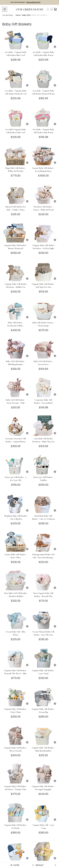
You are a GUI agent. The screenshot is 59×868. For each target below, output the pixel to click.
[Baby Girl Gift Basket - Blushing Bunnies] (16, 348)
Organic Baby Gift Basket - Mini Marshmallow (43, 749)
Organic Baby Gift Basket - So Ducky (16, 827)
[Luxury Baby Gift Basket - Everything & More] (43, 155)
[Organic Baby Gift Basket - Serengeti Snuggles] (43, 773)
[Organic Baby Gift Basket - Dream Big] (43, 696)
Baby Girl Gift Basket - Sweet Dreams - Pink (16, 401)
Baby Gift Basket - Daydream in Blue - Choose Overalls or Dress (16, 326)
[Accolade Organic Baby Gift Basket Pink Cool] (16, 116)
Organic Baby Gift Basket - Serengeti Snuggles (43, 788)
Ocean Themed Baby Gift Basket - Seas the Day (43, 633)
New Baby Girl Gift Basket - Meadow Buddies (16, 595)
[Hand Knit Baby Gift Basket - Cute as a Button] (43, 503)
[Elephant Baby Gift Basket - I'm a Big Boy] (16, 503)
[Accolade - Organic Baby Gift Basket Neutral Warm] (43, 78)
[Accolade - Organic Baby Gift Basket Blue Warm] (43, 39)
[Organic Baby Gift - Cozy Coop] (43, 812)
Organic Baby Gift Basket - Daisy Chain (16, 711)
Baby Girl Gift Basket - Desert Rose (43, 363)
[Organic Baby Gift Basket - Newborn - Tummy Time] (16, 773)
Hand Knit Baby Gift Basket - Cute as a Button (43, 517)
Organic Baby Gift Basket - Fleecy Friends (16, 749)
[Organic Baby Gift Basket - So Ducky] (16, 812)
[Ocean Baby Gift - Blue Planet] (16, 619)
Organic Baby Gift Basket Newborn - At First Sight (43, 247)
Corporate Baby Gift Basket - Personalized (43, 401)
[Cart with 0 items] (55, 9)
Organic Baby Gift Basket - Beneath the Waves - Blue (16, 672)
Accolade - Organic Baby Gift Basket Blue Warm (43, 54)
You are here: (8, 15)
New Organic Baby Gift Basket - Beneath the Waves (43, 596)
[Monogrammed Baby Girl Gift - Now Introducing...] (43, 541)
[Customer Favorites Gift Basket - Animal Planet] (16, 426)
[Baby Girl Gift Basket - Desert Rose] (43, 348)
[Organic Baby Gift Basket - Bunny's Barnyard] (16, 232)
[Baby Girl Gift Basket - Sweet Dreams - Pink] (16, 387)
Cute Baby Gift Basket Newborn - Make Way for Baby (43, 442)
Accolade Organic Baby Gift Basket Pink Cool (16, 131)
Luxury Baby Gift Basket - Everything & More (43, 169)
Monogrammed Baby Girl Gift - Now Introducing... (43, 556)
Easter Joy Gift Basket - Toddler (43, 479)
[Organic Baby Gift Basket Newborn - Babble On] (16, 271)
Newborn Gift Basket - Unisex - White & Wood (43, 208)
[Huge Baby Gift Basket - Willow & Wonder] (16, 155)
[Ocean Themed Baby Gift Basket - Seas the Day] (43, 619)
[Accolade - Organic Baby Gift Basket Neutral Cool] (16, 78)
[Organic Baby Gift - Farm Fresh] (16, 851)
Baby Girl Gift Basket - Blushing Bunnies (16, 363)
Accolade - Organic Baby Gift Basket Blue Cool (16, 54)
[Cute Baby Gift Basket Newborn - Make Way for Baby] (43, 426)
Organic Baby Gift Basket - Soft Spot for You (43, 285)
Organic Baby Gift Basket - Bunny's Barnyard (16, 247)
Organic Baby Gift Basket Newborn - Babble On (16, 285)
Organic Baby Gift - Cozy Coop (43, 827)
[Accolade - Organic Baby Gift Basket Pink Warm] (43, 116)
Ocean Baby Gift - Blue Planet (16, 633)
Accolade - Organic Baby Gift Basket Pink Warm (43, 131)
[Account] (48, 9)
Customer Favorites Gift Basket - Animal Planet (16, 440)
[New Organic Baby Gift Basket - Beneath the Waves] (43, 580)
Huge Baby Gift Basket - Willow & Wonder (16, 169)
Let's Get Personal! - (25, 2)
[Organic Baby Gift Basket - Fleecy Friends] (16, 735)
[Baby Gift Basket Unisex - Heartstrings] (43, 310)
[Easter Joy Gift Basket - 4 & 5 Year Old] (16, 464)
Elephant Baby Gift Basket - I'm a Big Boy (16, 517)
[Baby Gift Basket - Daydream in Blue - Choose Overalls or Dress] (16, 310)
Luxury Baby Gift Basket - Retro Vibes (16, 556)
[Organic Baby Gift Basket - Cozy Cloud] (43, 657)
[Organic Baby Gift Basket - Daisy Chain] (16, 696)
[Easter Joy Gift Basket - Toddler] (43, 464)
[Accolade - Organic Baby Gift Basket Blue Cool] (16, 39)
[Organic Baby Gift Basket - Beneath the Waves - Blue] (16, 657)
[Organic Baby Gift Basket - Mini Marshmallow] (43, 735)
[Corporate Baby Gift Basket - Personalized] (43, 387)
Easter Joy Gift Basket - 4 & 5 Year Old (16, 479)
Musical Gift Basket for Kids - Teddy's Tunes (16, 208)
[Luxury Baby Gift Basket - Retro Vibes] (16, 541)
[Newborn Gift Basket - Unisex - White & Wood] (43, 194)
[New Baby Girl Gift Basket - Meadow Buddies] (16, 580)
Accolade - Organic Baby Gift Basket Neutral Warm (43, 92)
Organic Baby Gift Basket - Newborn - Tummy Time (16, 788)
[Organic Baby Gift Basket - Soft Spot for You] (43, 271)
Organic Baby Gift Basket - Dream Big (43, 711)
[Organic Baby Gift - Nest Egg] (43, 851)
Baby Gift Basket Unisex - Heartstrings (43, 324)
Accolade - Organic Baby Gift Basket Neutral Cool (16, 92)
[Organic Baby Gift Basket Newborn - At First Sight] (43, 232)
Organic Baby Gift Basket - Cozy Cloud (43, 672)
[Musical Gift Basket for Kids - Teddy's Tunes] (16, 194)
